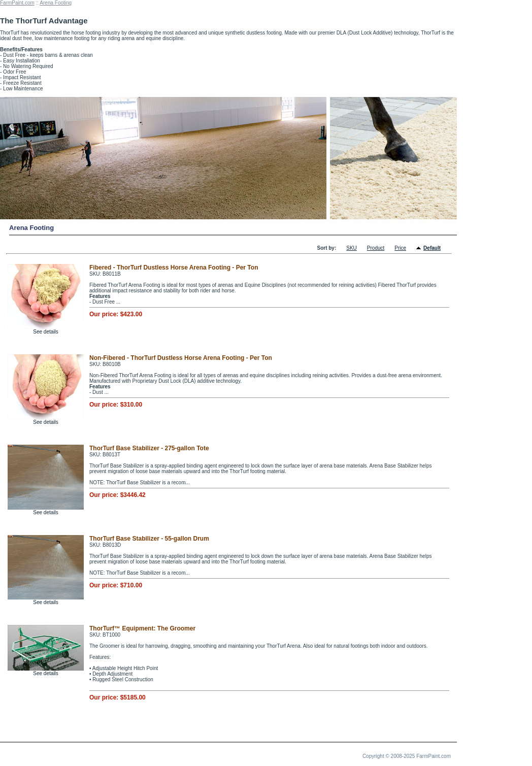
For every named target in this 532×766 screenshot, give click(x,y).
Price (400, 248)
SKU (352, 248)
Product (376, 248)
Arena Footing (56, 3)
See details (45, 332)
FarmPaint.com (17, 3)
